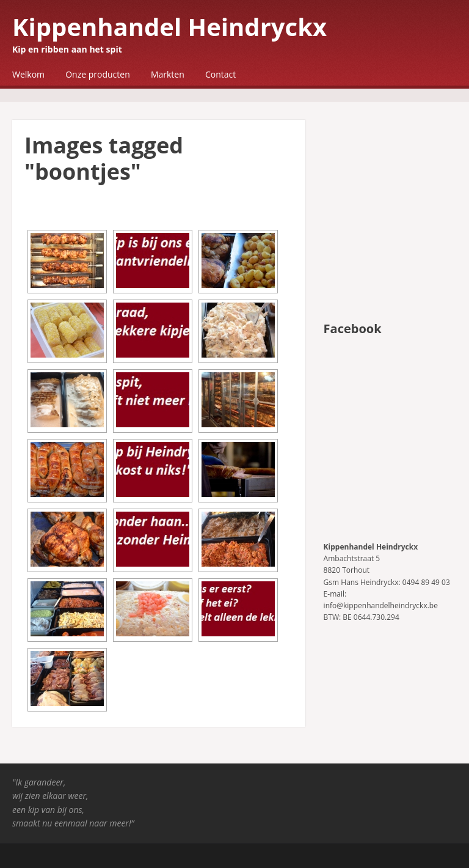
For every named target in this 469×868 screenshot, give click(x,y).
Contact (220, 74)
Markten (168, 74)
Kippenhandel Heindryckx (169, 27)
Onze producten (98, 74)
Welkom (28, 74)
